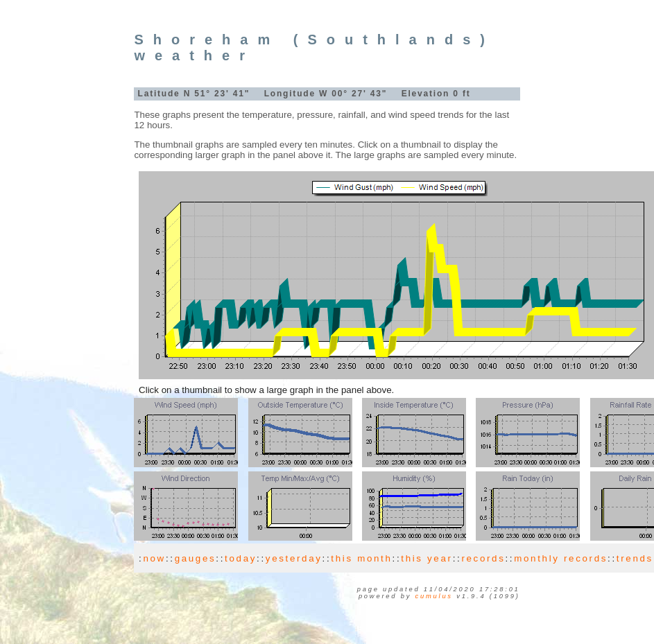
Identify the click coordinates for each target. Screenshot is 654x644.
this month (361, 558)
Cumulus (434, 596)
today (241, 558)
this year (427, 558)
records (483, 558)
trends (635, 558)
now (154, 558)
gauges (196, 558)
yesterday (294, 558)
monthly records (561, 558)
